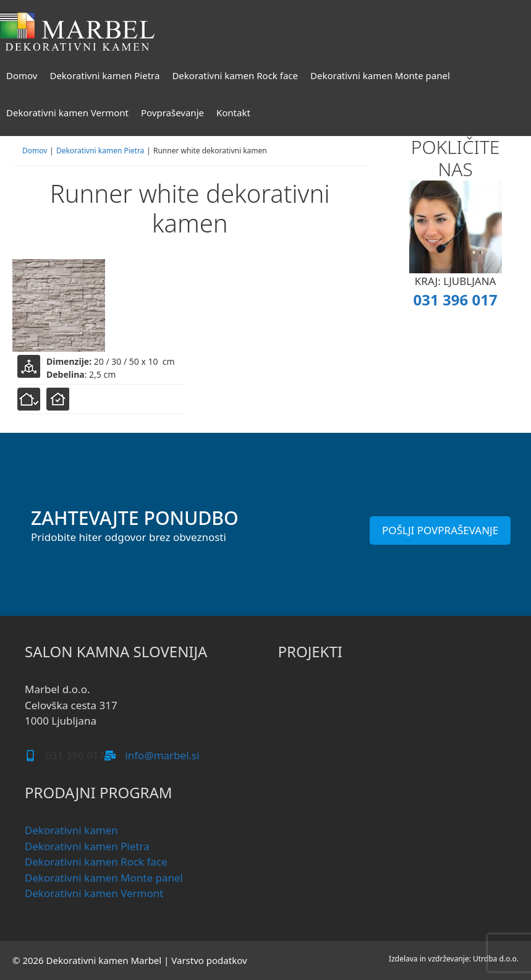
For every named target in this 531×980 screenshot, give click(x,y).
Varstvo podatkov (209, 960)
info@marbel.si (162, 755)
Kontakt (233, 113)
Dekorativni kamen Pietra (104, 75)
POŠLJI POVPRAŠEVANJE (440, 530)
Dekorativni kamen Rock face (235, 75)
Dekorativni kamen (71, 830)
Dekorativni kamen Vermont (67, 113)
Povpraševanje (172, 113)
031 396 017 (456, 300)
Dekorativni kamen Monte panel (380, 75)
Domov (22, 75)
